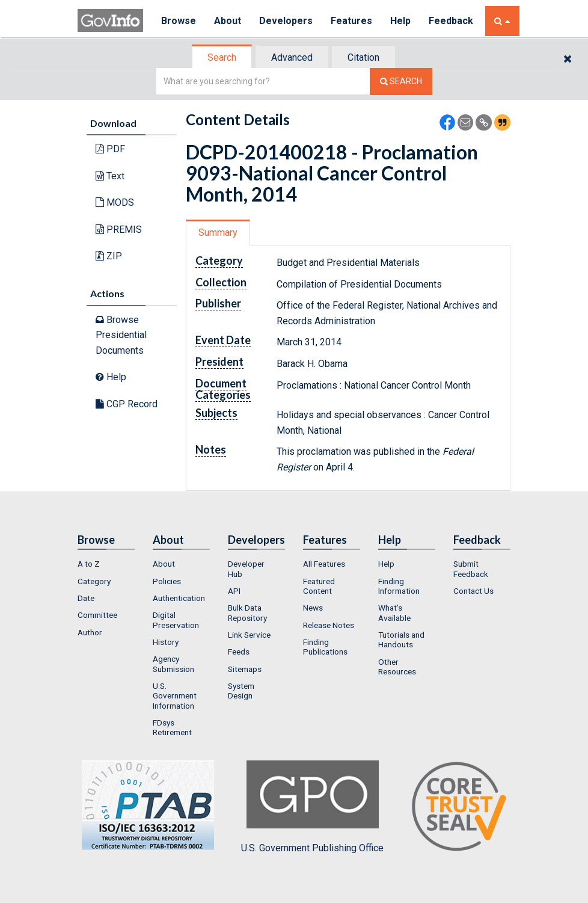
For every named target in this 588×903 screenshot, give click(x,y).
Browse (179, 21)
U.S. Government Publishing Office (312, 807)
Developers (286, 21)
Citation (363, 57)
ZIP (109, 256)
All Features (324, 564)
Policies (167, 581)
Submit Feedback (471, 569)
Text (110, 176)
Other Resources (397, 667)
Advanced (292, 57)
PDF (110, 149)
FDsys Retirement (172, 727)
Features (351, 21)
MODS (115, 202)
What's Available (394, 612)
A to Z (89, 564)
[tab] (222, 57)
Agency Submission (173, 664)
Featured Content (319, 586)
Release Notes (329, 625)
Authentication (179, 598)
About (228, 21)
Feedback (451, 21)
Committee (97, 615)
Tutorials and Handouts (401, 639)
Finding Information (399, 586)
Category (94, 581)
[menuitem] (106, 564)
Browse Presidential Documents (121, 335)
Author (90, 632)
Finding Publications (325, 647)
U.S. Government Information (175, 696)
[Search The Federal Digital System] (401, 82)
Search (222, 57)
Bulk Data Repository (247, 612)
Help (400, 21)
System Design (241, 691)
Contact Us (473, 591)
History (166, 642)
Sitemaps (245, 669)
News (313, 608)
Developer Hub (246, 569)
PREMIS (119, 230)
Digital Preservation (176, 620)
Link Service (249, 635)
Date (86, 598)
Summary (218, 233)
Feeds (239, 652)
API (234, 591)
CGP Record (127, 404)
